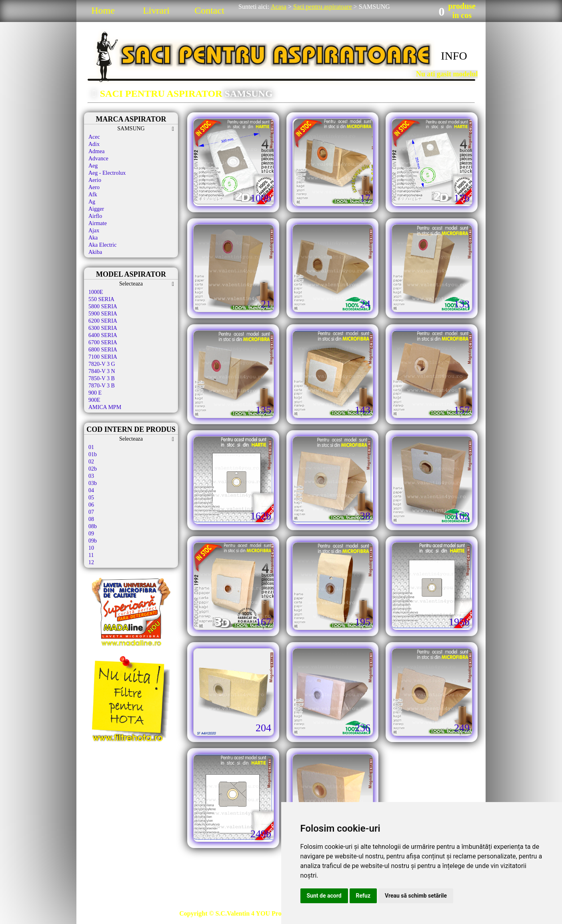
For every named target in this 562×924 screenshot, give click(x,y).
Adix (94, 144)
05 (91, 498)
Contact (209, 10)
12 (91, 562)
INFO (454, 56)
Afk (93, 195)
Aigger (96, 209)
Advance (98, 159)
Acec (94, 137)
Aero (94, 187)
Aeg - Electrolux (107, 173)
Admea (96, 151)
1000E (96, 292)
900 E (95, 393)
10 (91, 548)
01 (91, 447)
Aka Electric (102, 245)
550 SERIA (101, 299)
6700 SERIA (103, 342)
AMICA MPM (105, 407)
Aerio (95, 180)
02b (93, 469)
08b (93, 526)
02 (91, 462)
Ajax (94, 231)
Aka (93, 238)
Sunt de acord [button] (324, 896)
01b (93, 454)
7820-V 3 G (102, 364)
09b (93, 541)
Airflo (95, 216)
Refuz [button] (363, 896)
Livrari (156, 10)
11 (91, 555)
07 (91, 512)
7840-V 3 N (102, 371)
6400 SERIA (103, 335)
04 (91, 490)
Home (103, 10)
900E (94, 400)
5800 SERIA (103, 306)
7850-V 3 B (102, 378)
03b (93, 483)
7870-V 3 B (102, 386)
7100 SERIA (103, 357)
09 (91, 534)
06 (91, 505)
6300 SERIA (103, 328)
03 (91, 476)
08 (91, 519)
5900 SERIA (103, 314)
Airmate (98, 223)
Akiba (95, 252)
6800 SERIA (103, 350)
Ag (92, 202)
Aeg (93, 166)
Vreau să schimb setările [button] (416, 896)
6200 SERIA (103, 321)
